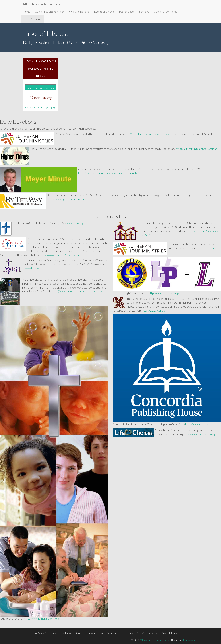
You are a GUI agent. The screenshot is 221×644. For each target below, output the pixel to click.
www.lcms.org (75, 223)
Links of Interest (33, 19)
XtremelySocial (190, 640)
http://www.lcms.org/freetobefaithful (63, 255)
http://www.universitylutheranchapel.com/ (77, 291)
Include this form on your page (41, 107)
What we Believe (79, 12)
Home (27, 12)
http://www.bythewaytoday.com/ (67, 199)
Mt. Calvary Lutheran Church (43, 4)
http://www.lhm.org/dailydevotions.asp (147, 134)
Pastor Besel (127, 12)
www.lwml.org (33, 268)
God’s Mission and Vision (50, 12)
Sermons (144, 12)
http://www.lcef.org (154, 310)
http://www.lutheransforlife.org (43, 618)
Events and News (104, 12)
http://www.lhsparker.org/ (164, 293)
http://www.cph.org (197, 424)
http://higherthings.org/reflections (197, 149)
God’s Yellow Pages (165, 12)
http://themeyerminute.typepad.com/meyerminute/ (108, 173)
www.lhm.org (208, 248)
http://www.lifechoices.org (200, 434)
